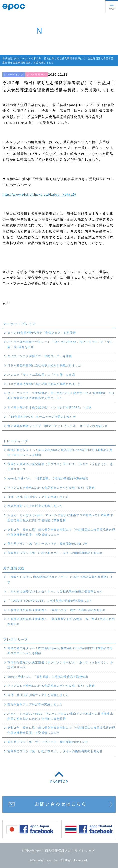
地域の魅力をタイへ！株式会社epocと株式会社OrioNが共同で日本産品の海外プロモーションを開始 (60, 452)
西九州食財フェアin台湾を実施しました (35, 506)
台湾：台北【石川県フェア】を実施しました (38, 497)
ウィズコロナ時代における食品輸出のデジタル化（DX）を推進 (51, 488)
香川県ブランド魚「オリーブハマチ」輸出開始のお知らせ (47, 544)
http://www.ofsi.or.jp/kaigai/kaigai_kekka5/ (39, 194)
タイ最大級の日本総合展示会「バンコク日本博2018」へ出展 (49, 407)
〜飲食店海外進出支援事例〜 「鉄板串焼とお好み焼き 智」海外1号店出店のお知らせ (61, 621)
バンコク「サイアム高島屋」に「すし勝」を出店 (41, 375)
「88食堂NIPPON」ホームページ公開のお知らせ (42, 417)
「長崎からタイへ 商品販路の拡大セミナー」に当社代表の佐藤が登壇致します (60, 580)
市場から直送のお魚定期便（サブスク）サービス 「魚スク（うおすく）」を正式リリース (60, 467)
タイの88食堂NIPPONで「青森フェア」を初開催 (42, 333)
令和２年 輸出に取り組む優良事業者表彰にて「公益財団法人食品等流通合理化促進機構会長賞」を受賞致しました (61, 532)
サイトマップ (85, 851)
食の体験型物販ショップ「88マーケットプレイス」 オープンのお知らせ (57, 426)
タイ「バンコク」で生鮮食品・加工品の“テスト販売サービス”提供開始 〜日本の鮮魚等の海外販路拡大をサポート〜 (61, 395)
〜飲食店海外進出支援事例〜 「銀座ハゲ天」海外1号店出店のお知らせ (56, 610)
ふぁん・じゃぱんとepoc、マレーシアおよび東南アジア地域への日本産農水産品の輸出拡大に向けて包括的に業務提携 (60, 518)
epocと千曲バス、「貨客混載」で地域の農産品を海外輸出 (48, 478)
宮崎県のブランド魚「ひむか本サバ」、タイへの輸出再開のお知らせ (55, 553)
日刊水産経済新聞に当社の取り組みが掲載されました (44, 365)
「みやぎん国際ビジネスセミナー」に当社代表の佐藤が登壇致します (55, 591)
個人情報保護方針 (58, 851)
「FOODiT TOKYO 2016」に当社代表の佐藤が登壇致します (50, 601)
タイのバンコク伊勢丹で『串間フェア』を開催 (40, 356)
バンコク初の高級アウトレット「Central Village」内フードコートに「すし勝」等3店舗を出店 (60, 344)
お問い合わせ (32, 851)
